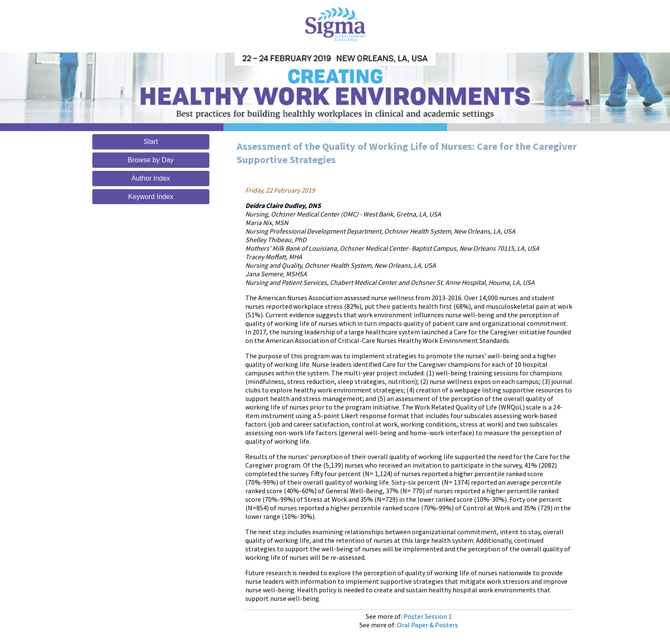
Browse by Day (151, 160)
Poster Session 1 (428, 616)
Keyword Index (151, 197)
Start (151, 142)
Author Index (151, 178)
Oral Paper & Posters (428, 625)
